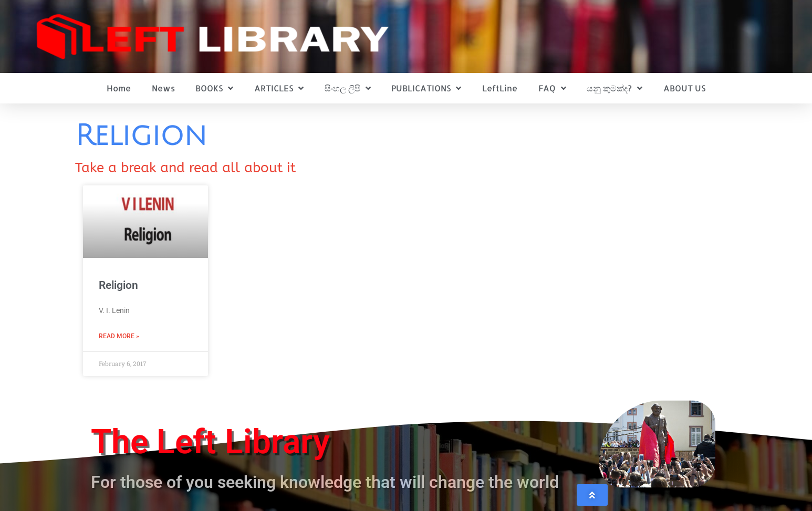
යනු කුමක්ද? (615, 88)
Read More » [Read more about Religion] (119, 336)
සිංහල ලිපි (348, 88)
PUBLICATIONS (426, 88)
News (163, 88)
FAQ (552, 88)
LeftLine (500, 88)
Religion (118, 285)
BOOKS (214, 88)
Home (119, 88)
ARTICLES (279, 88)
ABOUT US (684, 88)
